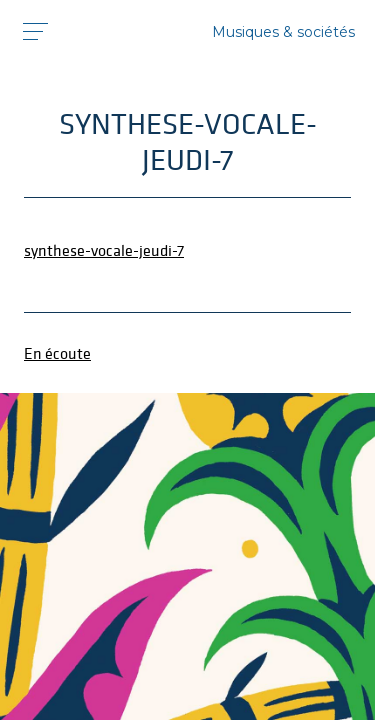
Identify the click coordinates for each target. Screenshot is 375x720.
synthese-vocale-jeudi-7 (104, 250)
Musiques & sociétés (283, 32)
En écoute (57, 353)
